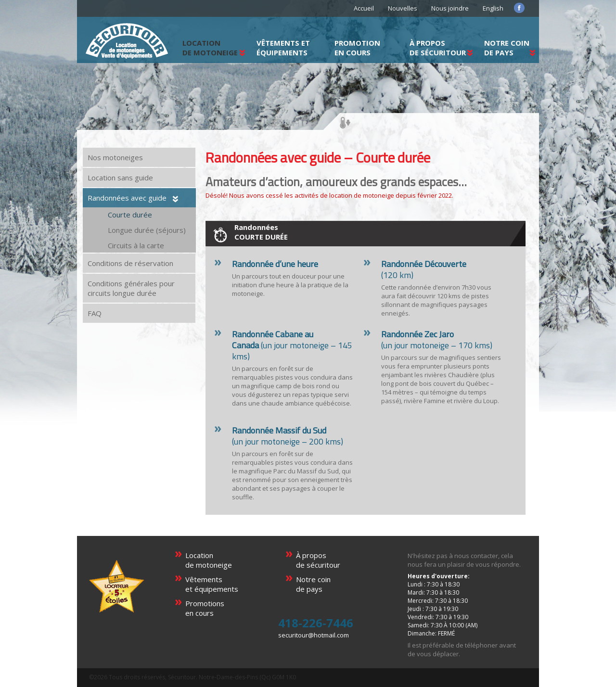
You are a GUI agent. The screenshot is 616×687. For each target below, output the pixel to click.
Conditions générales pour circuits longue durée (131, 288)
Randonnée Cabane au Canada (273, 340)
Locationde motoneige (209, 560)
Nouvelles (403, 8)
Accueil (364, 8)
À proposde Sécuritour (438, 48)
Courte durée (130, 215)
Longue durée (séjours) (147, 230)
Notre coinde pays (507, 48)
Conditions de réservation (130, 263)
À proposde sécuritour (318, 560)
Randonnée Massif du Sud (279, 430)
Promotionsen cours (205, 608)
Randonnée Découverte (424, 264)
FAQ (95, 313)
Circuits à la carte (136, 245)
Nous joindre (450, 8)
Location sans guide (120, 178)
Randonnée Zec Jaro (417, 334)
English (493, 8)
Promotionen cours (357, 48)
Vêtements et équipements (283, 48)
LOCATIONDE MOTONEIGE (210, 48)
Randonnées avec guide (127, 198)
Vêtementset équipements (212, 584)
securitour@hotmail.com (314, 635)
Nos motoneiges (115, 157)
